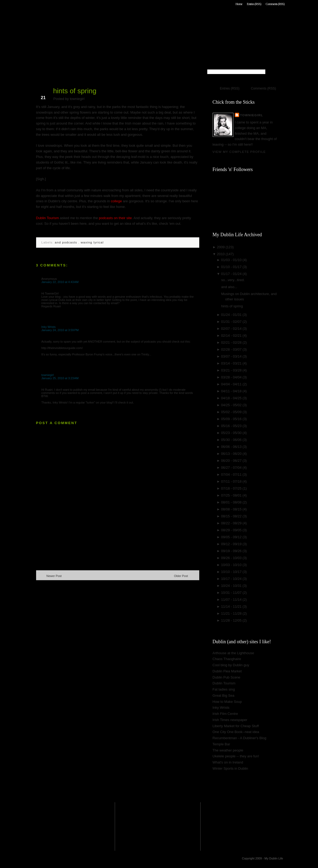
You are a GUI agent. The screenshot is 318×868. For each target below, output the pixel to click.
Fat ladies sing (224, 689)
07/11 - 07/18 (232, 481)
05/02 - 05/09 (232, 412)
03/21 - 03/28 (232, 370)
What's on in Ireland (228, 762)
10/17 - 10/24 (232, 579)
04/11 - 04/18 (232, 391)
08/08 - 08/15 (232, 509)
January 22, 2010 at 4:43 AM (60, 282)
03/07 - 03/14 (232, 356)
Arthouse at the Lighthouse (233, 653)
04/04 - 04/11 (232, 384)
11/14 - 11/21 (232, 607)
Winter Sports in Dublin (230, 768)
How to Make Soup (227, 702)
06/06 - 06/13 (232, 447)
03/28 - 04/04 (232, 377)
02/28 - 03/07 (232, 349)
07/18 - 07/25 (232, 488)
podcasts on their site (115, 218)
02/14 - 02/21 (232, 336)
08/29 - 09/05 (232, 530)
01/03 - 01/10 (232, 260)
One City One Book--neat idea (236, 732)
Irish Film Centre (225, 714)
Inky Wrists (49, 327)
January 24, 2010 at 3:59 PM (60, 330)
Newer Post (54, 576)
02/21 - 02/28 (232, 342)
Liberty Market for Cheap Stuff (236, 726)
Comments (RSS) (275, 4)
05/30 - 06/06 (232, 440)
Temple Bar (221, 744)
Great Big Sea (224, 695)
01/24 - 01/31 (232, 315)
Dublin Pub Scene (227, 677)
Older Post (181, 576)
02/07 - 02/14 (232, 329)
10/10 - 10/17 (232, 572)
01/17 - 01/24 (232, 274)
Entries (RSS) (254, 4)
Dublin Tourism (48, 218)
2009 (221, 247)
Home (239, 4)
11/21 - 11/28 (232, 613)
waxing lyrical (92, 242)
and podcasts (67, 242)
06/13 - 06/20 (232, 454)
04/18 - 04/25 (232, 398)
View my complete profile (239, 152)
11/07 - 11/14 (232, 600)
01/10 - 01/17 (232, 267)
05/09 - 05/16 (232, 419)
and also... (229, 287)
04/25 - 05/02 (232, 405)
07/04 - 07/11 (232, 474)
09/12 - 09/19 (232, 544)
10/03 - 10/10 (232, 565)
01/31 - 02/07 (232, 322)
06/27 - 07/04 (232, 468)
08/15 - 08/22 (232, 516)
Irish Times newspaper (230, 720)
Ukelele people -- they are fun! (236, 756)
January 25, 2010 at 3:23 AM (60, 378)
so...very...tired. (233, 280)
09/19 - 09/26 (232, 551)
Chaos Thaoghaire (227, 659)
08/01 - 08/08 (232, 502)
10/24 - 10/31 (232, 586)
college (116, 201)
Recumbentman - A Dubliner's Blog (240, 738)
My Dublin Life (105, 19)
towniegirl (48, 375)
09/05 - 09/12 (232, 537)
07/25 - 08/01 (232, 495)
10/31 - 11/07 (232, 593)
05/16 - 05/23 (232, 426)
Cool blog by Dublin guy (231, 665)
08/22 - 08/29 (232, 523)
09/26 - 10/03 (232, 558)
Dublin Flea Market (227, 671)
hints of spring (75, 91)
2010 (221, 254)
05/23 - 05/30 (232, 433)
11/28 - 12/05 (232, 620)
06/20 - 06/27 (232, 461)
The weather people (228, 750)
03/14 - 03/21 (232, 363)
